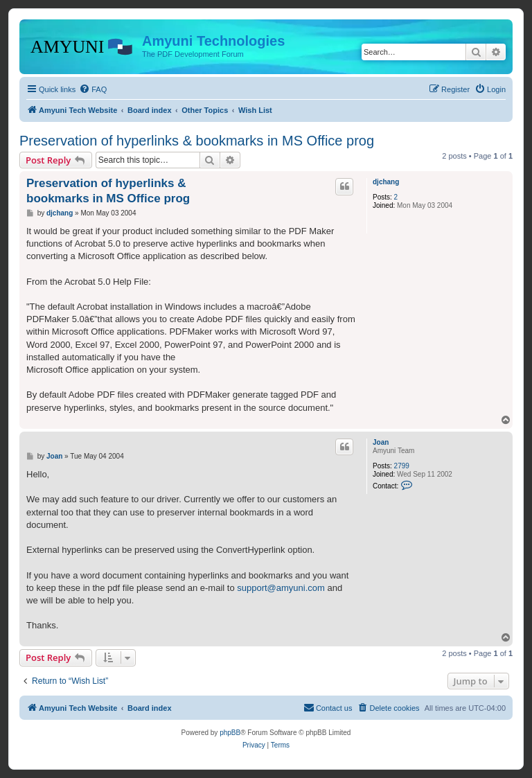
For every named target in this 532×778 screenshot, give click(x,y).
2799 (402, 466)
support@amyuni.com (281, 588)
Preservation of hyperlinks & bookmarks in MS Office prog (197, 141)
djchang (386, 182)
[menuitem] (93, 89)
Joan (381, 442)
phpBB (230, 733)
